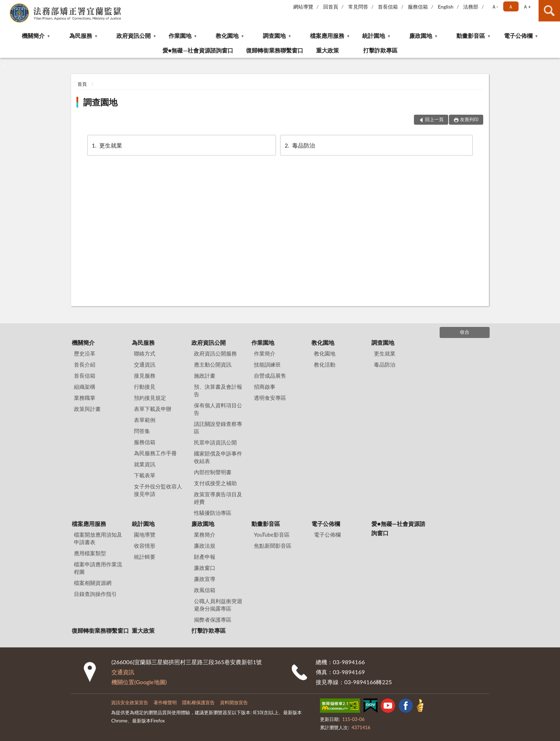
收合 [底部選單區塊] (465, 332)
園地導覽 (145, 534)
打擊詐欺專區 (380, 50)
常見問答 (358, 7)
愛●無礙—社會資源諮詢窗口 (198, 50)
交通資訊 (145, 364)
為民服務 (81, 36)
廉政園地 (421, 36)
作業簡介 (265, 353)
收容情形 (145, 546)
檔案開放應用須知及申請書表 (98, 538)
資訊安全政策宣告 (130, 702)
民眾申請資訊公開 (215, 442)
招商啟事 (265, 387)
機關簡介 (33, 36)
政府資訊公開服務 (215, 353)
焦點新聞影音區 (273, 546)
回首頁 (331, 7)
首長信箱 (388, 7)
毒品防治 (299, 145)
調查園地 (274, 36)
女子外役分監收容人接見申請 (158, 490)
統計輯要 (145, 557)
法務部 (471, 7)
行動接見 (145, 387)
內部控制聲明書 (213, 472)
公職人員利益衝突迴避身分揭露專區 (218, 605)
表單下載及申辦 (153, 409)
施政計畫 (205, 376)
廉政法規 (205, 546)
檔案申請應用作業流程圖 (98, 568)
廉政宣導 (205, 579)
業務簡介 (205, 534)
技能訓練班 (267, 364)
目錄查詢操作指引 (95, 594)
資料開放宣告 (234, 702)
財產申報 (205, 557)
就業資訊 (145, 464)
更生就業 (106, 145)
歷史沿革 (85, 353)
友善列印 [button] (469, 119)
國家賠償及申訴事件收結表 (218, 457)
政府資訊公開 (134, 36)
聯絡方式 (145, 353)
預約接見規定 (150, 398)
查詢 (549, 11)
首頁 (82, 84)
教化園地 (227, 36)
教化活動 (325, 364)
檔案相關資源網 (93, 583)
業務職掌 (85, 398)
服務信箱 (418, 7)
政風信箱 (205, 590)
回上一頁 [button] (434, 119)
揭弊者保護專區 (213, 620)
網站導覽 (303, 7)
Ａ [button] (511, 7)
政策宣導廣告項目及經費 (218, 498)
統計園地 (374, 36)
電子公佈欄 (518, 36)
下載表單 (145, 475)
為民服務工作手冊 (155, 453)
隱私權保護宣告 (198, 702)
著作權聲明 (165, 702)
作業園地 (180, 36)
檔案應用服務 (327, 36)
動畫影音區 (471, 36)
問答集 (142, 431)
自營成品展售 (270, 376)
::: (6, 5)
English (446, 7)
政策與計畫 (87, 409)
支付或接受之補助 (215, 483)
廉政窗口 (205, 568)
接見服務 (145, 376)
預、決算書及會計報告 (218, 390)
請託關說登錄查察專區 (218, 427)
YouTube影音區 (272, 534)
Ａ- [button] (495, 7)
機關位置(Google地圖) (139, 682)
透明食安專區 (270, 398)
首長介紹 (85, 364)
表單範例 (145, 420)
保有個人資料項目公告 (218, 409)
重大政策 (327, 50)
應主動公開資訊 (213, 364)
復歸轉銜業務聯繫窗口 (275, 50)
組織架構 (85, 387)
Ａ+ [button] (527, 7)
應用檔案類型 (90, 553)
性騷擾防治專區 (213, 513)
